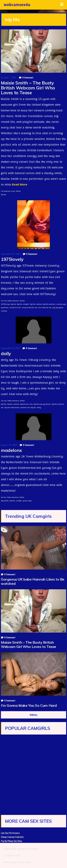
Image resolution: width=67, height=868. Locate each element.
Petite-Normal (13, 301)
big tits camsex (36, 305)
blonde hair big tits (28, 408)
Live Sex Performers (10, 833)
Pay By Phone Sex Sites (12, 841)
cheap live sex (15, 308)
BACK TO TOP (12, 855)
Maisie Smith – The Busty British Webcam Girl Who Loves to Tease (28, 88)
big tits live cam (26, 405)
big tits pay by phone (42, 405)
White (18, 192)
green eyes (27, 501)
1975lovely (12, 259)
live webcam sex (45, 308)
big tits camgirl (23, 305)
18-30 (3, 498)
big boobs (5, 501)
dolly (6, 353)
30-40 (4, 301)
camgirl (19, 501)
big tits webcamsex (12, 408)
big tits (3, 195)
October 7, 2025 (9, 77)
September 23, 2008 (11, 254)
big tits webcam (49, 305)
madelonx (11, 450)
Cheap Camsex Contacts (12, 837)
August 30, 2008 (9, 445)
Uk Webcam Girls (8, 192)
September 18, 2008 (10, 348)
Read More (19, 185)
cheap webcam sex (29, 308)
